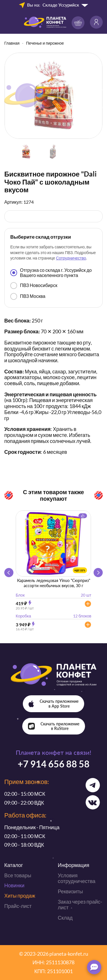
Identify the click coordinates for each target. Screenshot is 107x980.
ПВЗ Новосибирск (34, 286)
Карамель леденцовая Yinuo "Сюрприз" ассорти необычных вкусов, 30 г (54, 583)
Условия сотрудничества (77, 878)
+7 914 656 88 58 (54, 764)
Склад (65, 918)
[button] (98, 573)
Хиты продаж (20, 896)
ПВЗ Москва (28, 296)
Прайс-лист (18, 906)
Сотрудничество (71, 258)
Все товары (18, 875)
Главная (12, 43)
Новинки (14, 885)
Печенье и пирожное (45, 43)
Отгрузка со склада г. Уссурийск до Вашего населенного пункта (51, 273)
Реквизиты (70, 891)
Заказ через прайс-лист (80, 905)
